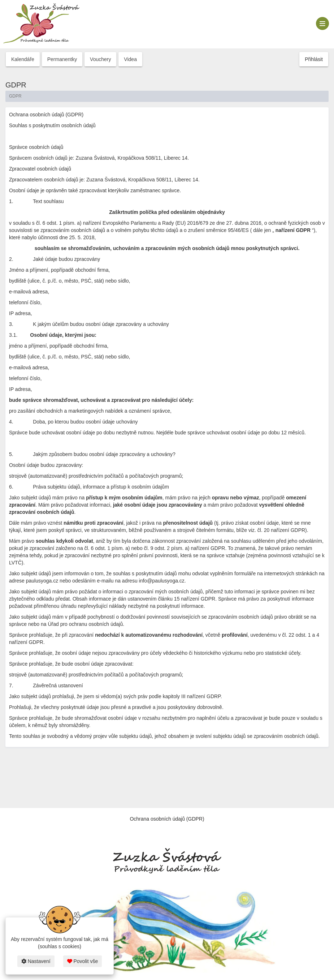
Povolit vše (83, 961)
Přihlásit (314, 59)
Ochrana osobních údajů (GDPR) (167, 819)
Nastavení (36, 961)
